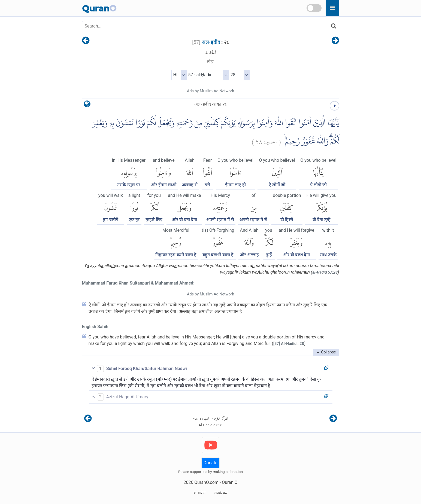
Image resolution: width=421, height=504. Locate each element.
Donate (210, 463)
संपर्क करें (221, 493)
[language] (87, 105)
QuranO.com (206, 482)
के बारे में (199, 493)
